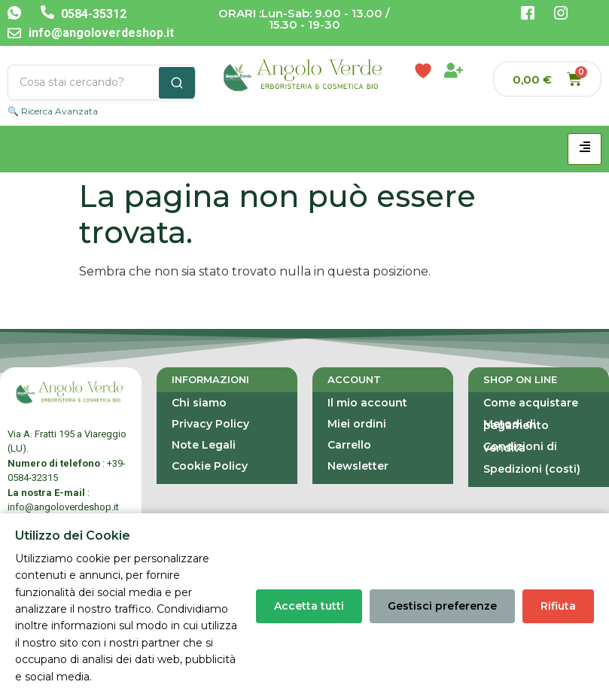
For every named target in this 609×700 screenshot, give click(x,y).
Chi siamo (199, 403)
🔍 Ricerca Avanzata (53, 111)
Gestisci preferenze (442, 606)
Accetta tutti (309, 606)
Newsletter (358, 466)
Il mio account (367, 403)
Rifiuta (558, 606)
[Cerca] (177, 83)
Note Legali (204, 445)
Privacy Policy (210, 424)
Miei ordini (357, 424)
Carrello (349, 445)
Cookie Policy (210, 466)
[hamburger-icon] (585, 149)
